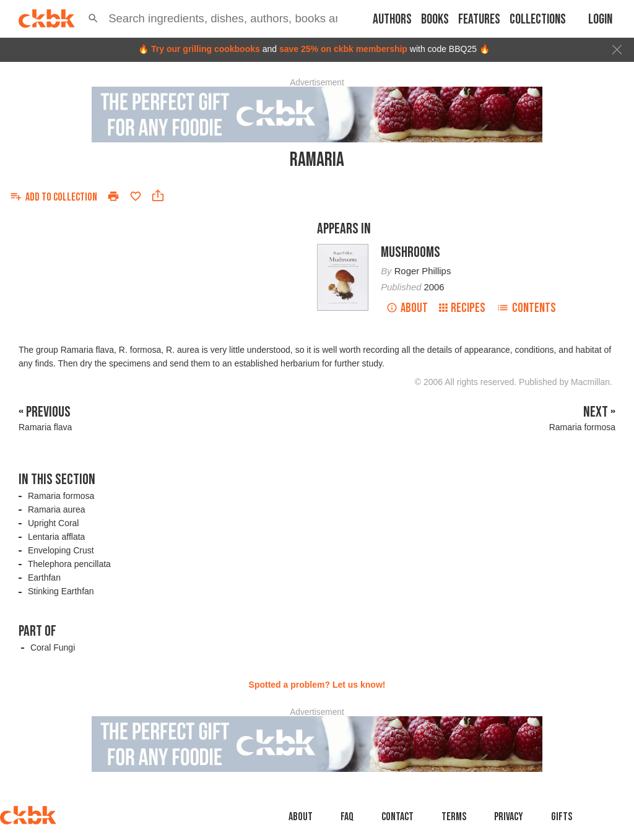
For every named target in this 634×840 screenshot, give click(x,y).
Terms (454, 817)
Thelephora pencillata (69, 564)
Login (600, 19)
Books (435, 19)
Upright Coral (53, 523)
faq (347, 817)
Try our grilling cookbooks (206, 49)
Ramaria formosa (61, 496)
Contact (397, 817)
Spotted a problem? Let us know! (317, 685)
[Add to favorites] (136, 196)
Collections (538, 19)
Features (479, 19)
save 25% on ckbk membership (343, 49)
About (407, 308)
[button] (93, 19)
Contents (526, 308)
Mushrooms (410, 252)
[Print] (113, 196)
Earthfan (44, 578)
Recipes (462, 308)
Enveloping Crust (61, 550)
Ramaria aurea (57, 509)
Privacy (509, 817)
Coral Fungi (53, 647)
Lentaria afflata (56, 537)
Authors (392, 19)
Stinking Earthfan (61, 591)
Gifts (562, 817)
